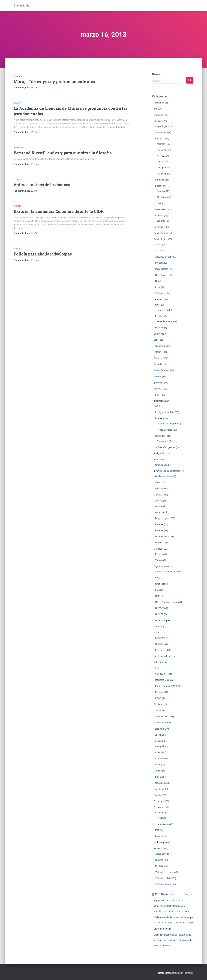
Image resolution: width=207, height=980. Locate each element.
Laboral (157, 482)
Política (157, 662)
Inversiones (159, 460)
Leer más (121, 127)
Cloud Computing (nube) (169, 424)
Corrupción (161, 674)
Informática (159, 401)
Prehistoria (159, 704)
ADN (161, 161)
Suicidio (157, 795)
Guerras (159, 860)
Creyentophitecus (162, 929)
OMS (158, 596)
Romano (159, 328)
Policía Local (161, 650)
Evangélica (161, 746)
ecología (161, 144)
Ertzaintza (160, 638)
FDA (157, 590)
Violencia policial (163, 878)
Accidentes (159, 103)
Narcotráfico (161, 275)
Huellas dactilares (164, 476)
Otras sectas (161, 783)
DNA (156, 340)
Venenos (161, 221)
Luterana (160, 777)
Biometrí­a (158, 115)
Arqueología (161, 126)
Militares (159, 866)
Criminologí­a (160, 239)
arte (156, 109)
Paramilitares (163, 824)
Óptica (160, 203)
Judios (158, 771)
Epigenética (164, 168)
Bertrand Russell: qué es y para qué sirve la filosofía (63, 153)
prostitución (159, 710)
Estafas (18, 179)
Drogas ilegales (163, 518)
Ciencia (17, 103)
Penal (158, 316)
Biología (159, 139)
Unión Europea (163, 620)
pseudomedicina (162, 723)
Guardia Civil (162, 644)
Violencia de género (165, 872)
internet (159, 418)
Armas (158, 245)
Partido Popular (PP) (165, 686)
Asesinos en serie (164, 257)
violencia (158, 849)
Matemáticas (161, 209)
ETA (157, 830)
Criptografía (163, 441)
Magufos (158, 495)
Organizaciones (161, 566)
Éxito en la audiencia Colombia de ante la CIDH (59, 211)
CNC (158, 578)
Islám (158, 765)
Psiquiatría (160, 543)
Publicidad (159, 735)
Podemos (160, 692)
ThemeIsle (188, 973)
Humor (17, 249)
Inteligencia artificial (165, 412)
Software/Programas (165, 447)
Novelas (159, 281)
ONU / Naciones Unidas (167, 602)
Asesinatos (161, 251)
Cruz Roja (160, 584)
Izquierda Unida (163, 680)
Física (158, 186)
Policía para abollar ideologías (43, 254)
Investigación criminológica (167, 471)
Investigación (162, 269)
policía (157, 633)
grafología (159, 383)
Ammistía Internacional (166, 572)
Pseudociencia (161, 717)
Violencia (160, 293)
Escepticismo (160, 346)
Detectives (159, 334)
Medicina (158, 501)
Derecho (158, 299)
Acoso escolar (162, 854)
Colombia (158, 227)
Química (159, 216)
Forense (159, 524)
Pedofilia (159, 554)
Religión (18, 76)
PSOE (158, 698)
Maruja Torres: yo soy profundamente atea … (56, 82)
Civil (157, 305)
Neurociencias (162, 537)
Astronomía (161, 132)
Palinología (162, 174)
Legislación (159, 488)
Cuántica (161, 191)
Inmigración (159, 453)
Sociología (159, 789)
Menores (158, 549)
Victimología (160, 842)
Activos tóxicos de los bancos (42, 185)
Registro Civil (163, 310)
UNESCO (160, 608)
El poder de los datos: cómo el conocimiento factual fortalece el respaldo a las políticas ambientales (171, 906)
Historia (157, 389)
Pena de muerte (165, 321)
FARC (160, 818)
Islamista (160, 836)
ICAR (158, 752)
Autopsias (160, 512)
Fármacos (159, 358)
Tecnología (159, 801)
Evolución (162, 150)
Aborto (18, 206)
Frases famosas (162, 370)
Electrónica (162, 197)
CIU (157, 668)
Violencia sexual (163, 884)
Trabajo (159, 560)
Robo (158, 287)
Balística (159, 263)
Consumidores (161, 233)
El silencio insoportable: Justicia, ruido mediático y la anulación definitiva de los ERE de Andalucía (173, 940)
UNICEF (159, 614)
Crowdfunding (162, 465)
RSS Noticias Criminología (174, 894)
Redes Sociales (164, 430)
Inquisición (160, 759)
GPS (158, 406)
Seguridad (160, 436)
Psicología (159, 729)
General (158, 376)
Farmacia (160, 180)
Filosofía (19, 148)
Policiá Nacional (163, 656)
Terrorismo (159, 807)
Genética (161, 156)
